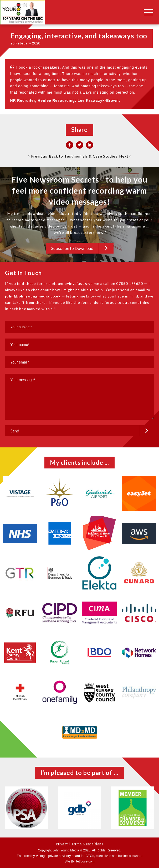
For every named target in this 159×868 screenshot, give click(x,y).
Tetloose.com (85, 861)
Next (125, 156)
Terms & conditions (87, 844)
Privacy (62, 844)
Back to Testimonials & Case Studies (83, 156)
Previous (38, 156)
